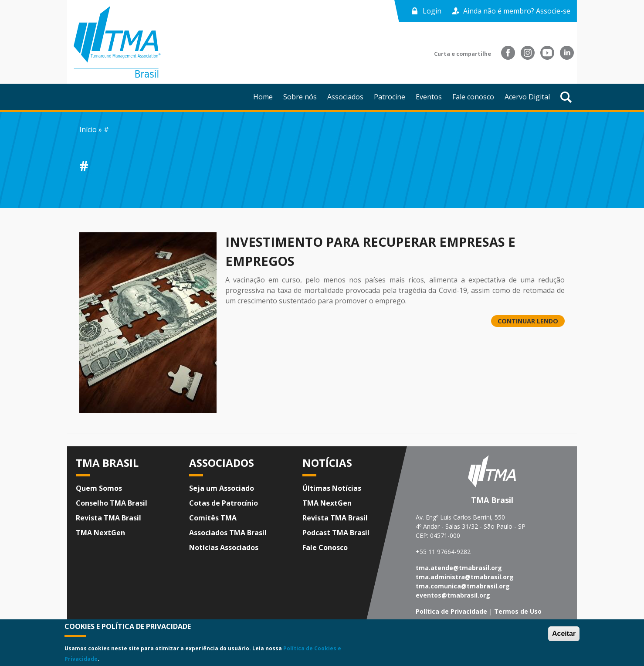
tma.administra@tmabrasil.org (465, 577)
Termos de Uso (518, 611)
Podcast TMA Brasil (336, 533)
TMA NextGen (100, 533)
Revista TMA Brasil (108, 518)
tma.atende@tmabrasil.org (459, 568)
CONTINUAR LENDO (528, 321)
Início (88, 129)
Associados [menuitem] (345, 97)
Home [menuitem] (263, 97)
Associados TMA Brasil (228, 533)
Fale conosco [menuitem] (473, 97)
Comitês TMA (213, 518)
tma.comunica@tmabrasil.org (463, 586)
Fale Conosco (325, 547)
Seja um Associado (222, 488)
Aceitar (564, 634)
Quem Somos (99, 488)
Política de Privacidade (451, 611)
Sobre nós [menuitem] (300, 97)
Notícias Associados (224, 547)
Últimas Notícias (332, 488)
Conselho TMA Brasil (112, 503)
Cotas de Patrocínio (224, 503)
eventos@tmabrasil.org (453, 595)
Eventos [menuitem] (429, 97)
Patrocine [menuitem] (390, 97)
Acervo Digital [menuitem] (527, 97)
